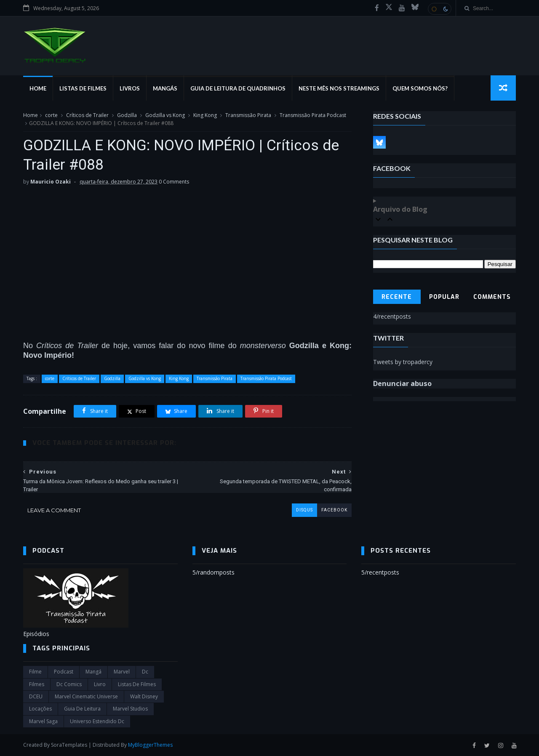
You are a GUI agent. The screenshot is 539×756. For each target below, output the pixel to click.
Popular (444, 297)
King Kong (205, 115)
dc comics (69, 684)
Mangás (165, 88)
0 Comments (174, 182)
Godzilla (127, 115)
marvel (122, 672)
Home (38, 88)
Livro (100, 684)
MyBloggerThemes (150, 745)
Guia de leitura (82, 709)
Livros (130, 88)
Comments (492, 297)
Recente (397, 297)
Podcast (64, 672)
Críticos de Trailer (87, 115)
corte (51, 115)
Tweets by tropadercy (403, 362)
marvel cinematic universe (86, 696)
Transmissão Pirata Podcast (313, 115)
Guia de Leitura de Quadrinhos (238, 88)
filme (35, 672)
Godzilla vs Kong (165, 115)
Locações (40, 709)
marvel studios (130, 709)
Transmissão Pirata (248, 115)
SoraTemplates (69, 745)
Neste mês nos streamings (339, 88)
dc (145, 672)
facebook (334, 510)
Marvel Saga (43, 721)
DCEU (36, 696)
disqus (304, 510)
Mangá (93, 672)
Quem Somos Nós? (420, 88)
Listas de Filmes (83, 88)
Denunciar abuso (402, 383)
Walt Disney (144, 696)
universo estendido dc (97, 721)
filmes (37, 684)
